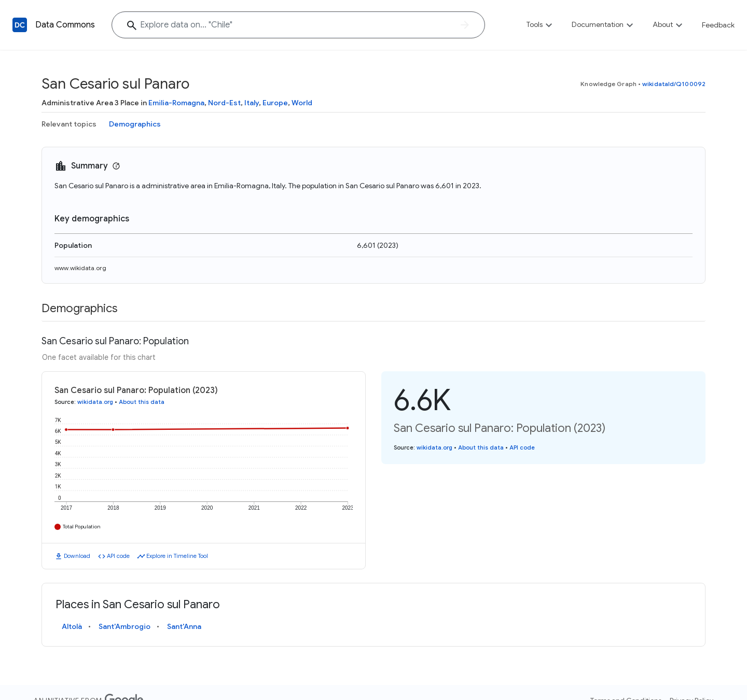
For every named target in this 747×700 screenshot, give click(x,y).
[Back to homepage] (20, 25)
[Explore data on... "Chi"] (298, 25)
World (302, 103)
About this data (142, 402)
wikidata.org (95, 402)
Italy (252, 103)
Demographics (135, 124)
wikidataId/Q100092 (674, 84)
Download (77, 556)
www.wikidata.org (80, 268)
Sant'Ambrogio (125, 626)
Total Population (82, 527)
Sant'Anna (184, 626)
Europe (275, 103)
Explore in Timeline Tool (177, 556)
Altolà (72, 626)
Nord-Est (224, 103)
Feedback (718, 25)
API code (118, 556)
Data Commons (65, 25)
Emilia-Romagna (176, 103)
